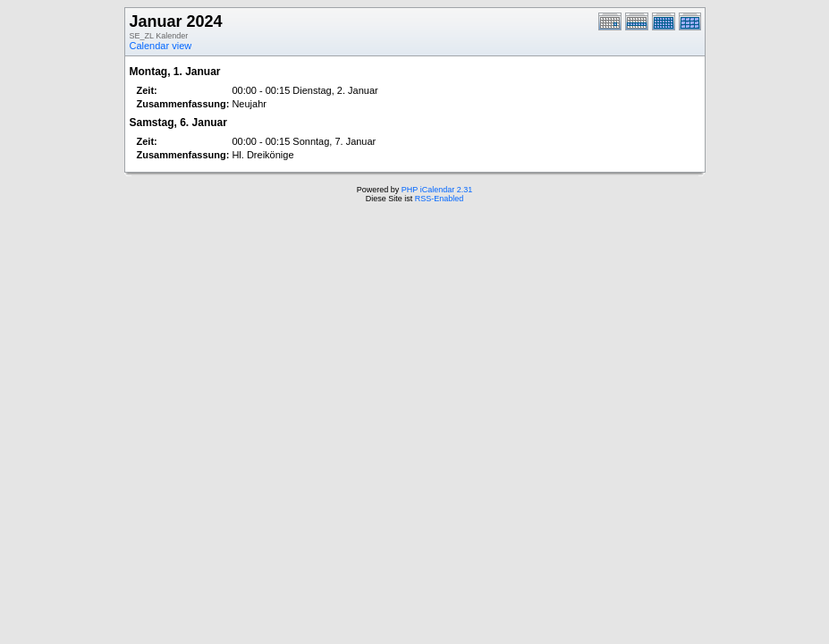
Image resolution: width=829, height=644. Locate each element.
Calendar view (161, 46)
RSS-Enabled (440, 199)
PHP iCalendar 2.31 (437, 190)
